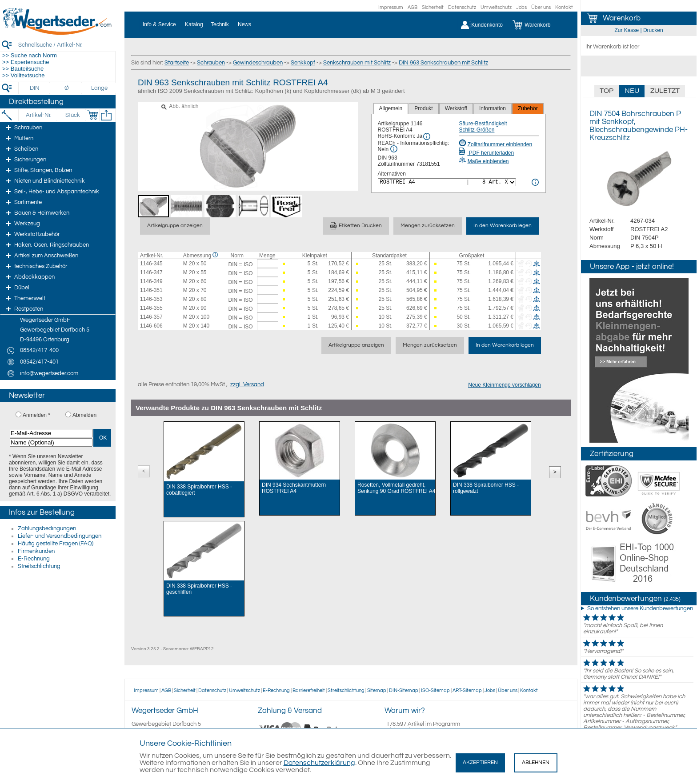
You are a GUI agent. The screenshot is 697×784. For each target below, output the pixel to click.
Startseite (177, 63)
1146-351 (151, 290)
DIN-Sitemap (404, 690)
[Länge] (99, 88)
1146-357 (151, 317)
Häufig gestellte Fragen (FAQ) (56, 544)
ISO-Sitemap (435, 690)
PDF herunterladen (486, 153)
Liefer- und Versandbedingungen (60, 536)
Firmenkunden (36, 551)
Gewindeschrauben (258, 63)
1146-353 (151, 299)
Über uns (541, 7)
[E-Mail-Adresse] (51, 433)
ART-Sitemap (467, 690)
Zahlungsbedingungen (47, 528)
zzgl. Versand (247, 384)
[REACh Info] (394, 149)
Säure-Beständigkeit (483, 124)
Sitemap (377, 690)
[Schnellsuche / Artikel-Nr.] (67, 45)
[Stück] (72, 115)
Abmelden (84, 415)
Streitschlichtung (39, 566)
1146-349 (151, 281)
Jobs (521, 7)
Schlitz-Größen (477, 130)
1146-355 (151, 308)
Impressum (391, 7)
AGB (413, 7)
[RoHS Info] (427, 136)
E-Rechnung (34, 559)
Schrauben (211, 63)
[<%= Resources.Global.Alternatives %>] (447, 182)
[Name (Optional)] (51, 442)
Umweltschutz (496, 7)
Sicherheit (433, 7)
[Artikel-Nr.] (38, 115)
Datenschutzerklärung (319, 763)
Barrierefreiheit (309, 690)
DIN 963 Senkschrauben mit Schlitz (443, 63)
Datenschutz (462, 7)
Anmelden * (36, 415)
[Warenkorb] (538, 25)
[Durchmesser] (67, 88)
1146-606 (151, 326)
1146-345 (151, 264)
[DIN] (35, 88)
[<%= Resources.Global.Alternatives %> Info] (535, 182)
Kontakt (564, 7)
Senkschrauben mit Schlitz (357, 63)
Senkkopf (303, 63)
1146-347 (151, 272)
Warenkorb (622, 18)
